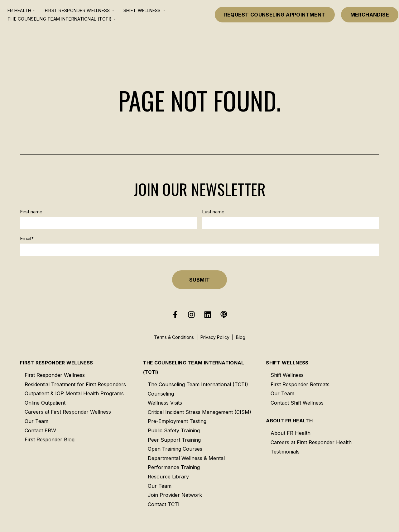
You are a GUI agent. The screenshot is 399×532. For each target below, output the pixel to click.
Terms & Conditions (174, 337)
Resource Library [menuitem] (168, 477)
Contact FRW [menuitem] (40, 430)
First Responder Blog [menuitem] (50, 439)
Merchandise (370, 15)
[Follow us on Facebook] (175, 315)
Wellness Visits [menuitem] (165, 403)
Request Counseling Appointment (275, 15)
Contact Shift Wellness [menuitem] (297, 403)
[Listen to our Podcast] (224, 315)
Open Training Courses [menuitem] (175, 449)
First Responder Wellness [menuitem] (56, 363)
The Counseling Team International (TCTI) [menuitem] (194, 367)
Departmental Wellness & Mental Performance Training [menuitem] (186, 463)
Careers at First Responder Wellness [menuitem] (68, 412)
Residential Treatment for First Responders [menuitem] (75, 384)
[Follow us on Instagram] (191, 315)
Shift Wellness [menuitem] (287, 363)
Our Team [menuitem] (36, 421)
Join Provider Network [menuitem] (175, 495)
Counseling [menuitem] (161, 394)
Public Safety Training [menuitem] (174, 430)
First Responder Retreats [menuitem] (300, 384)
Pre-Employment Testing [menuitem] (177, 421)
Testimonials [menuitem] (285, 452)
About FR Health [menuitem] (289, 421)
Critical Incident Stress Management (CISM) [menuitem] (199, 412)
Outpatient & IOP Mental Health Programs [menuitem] (74, 393)
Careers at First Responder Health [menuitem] (311, 442)
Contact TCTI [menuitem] (164, 504)
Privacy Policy (215, 337)
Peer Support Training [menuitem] (174, 440)
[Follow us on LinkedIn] (208, 315)
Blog (241, 337)
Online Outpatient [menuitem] (45, 403)
